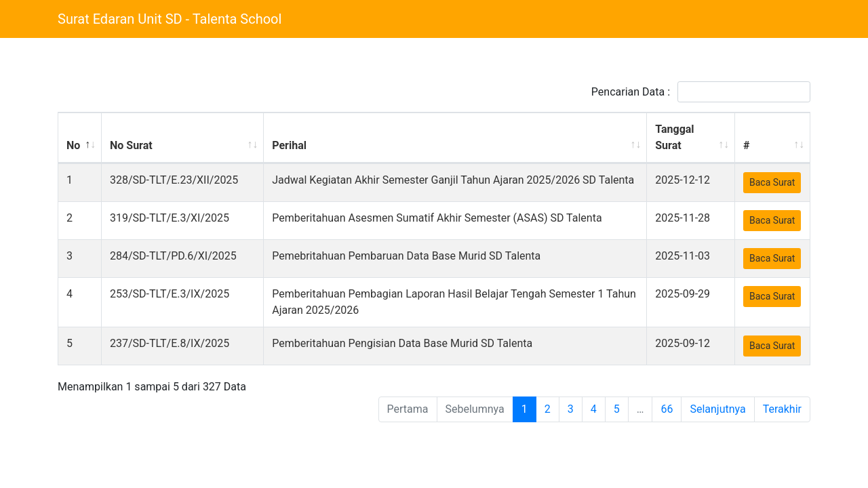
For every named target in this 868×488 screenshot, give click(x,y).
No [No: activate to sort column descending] (73, 145)
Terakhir (782, 421)
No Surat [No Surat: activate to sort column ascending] (131, 145)
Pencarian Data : (701, 92)
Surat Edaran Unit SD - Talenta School (170, 19)
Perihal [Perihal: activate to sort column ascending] (312, 145)
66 (667, 421)
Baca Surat (772, 182)
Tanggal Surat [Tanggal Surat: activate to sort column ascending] (678, 137)
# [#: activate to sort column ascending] (746, 145)
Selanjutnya (717, 421)
